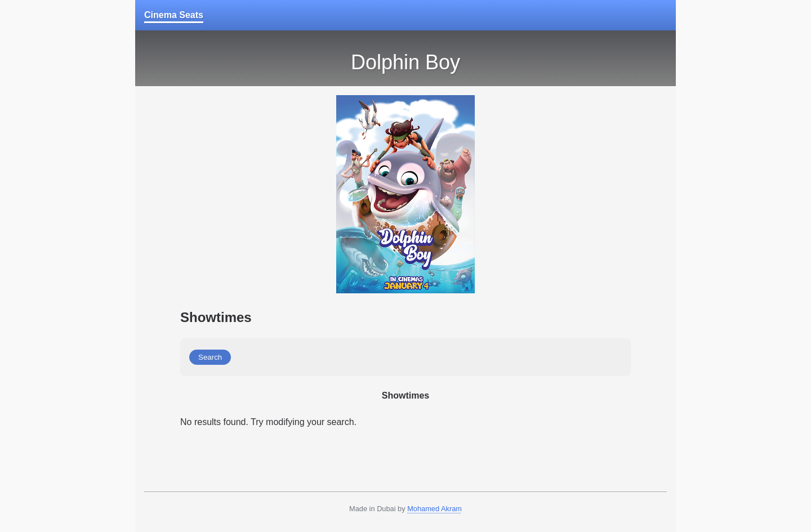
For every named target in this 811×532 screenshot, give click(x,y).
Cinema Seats (174, 15)
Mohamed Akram (435, 509)
